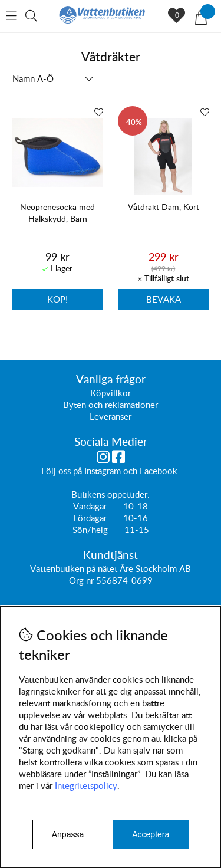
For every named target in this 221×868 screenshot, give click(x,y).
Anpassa (68, 834)
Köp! (57, 299)
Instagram (103, 471)
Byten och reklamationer (111, 405)
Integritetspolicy (86, 785)
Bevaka (164, 299)
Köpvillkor (111, 393)
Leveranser (111, 417)
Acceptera (151, 834)
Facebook (159, 471)
